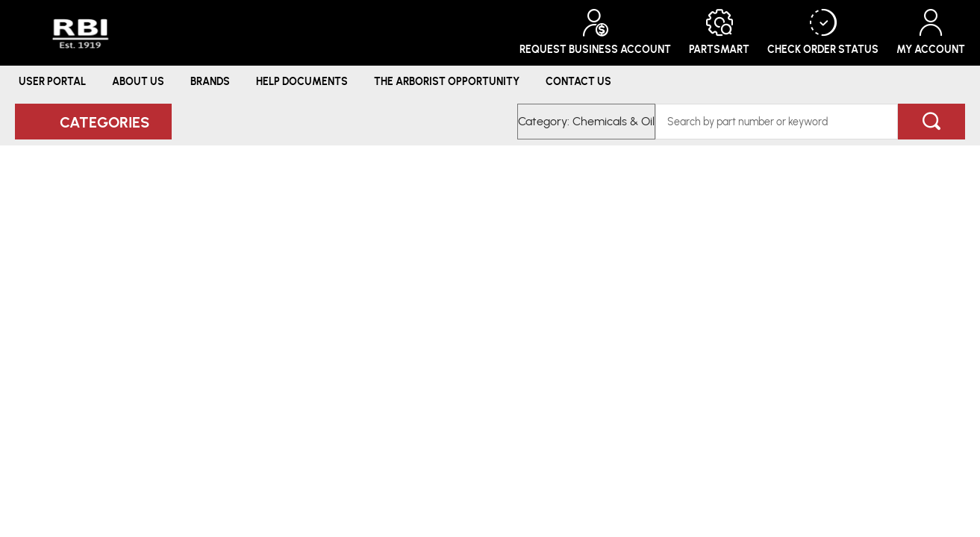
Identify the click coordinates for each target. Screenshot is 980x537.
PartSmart (719, 32)
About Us (138, 81)
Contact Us (578, 81)
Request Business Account (595, 32)
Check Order (823, 32)
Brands (210, 81)
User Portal (52, 81)
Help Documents (302, 81)
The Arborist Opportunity (447, 81)
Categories (104, 122)
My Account (931, 32)
